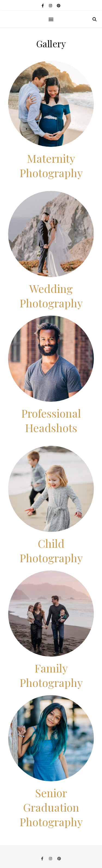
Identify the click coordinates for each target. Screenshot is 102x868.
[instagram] (51, 5)
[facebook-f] (43, 5)
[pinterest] (59, 5)
